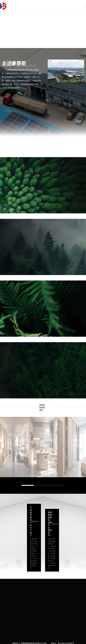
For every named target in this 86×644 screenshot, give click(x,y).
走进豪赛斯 (41, 6)
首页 (32, 6)
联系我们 (80, 6)
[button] (69, 39)
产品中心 (51, 6)
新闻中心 (71, 6)
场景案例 (61, 6)
